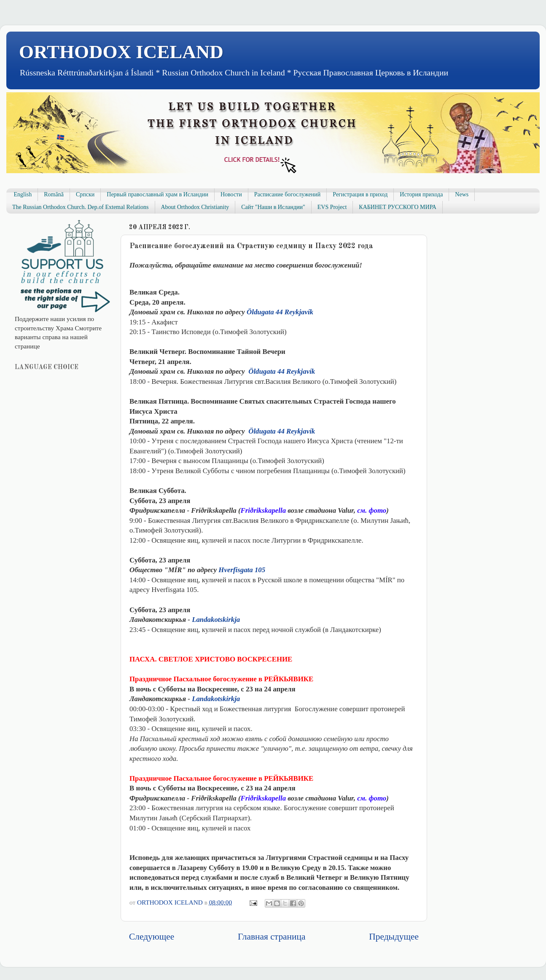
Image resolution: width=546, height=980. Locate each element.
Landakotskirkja (216, 620)
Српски (85, 194)
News (462, 194)
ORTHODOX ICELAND (121, 52)
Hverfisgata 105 (242, 570)
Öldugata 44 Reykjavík (280, 312)
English (23, 194)
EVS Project (332, 207)
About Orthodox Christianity (195, 207)
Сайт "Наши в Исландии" (273, 207)
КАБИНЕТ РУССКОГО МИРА (397, 207)
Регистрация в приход (360, 194)
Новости (231, 194)
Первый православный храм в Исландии (157, 194)
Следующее (152, 937)
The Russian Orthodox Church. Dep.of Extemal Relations (81, 207)
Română (54, 194)
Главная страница (272, 937)
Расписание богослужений (288, 194)
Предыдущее (394, 937)
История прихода (421, 194)
